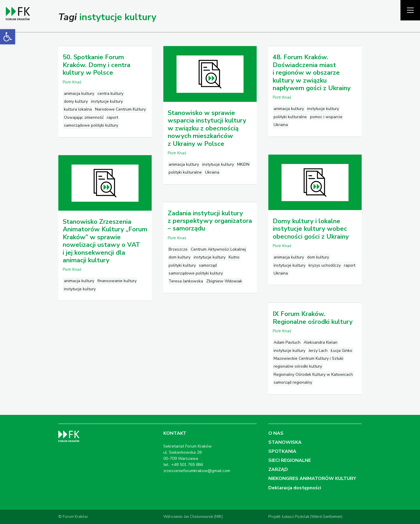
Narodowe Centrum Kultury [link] (120, 109)
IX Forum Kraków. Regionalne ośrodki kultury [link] (313, 318)
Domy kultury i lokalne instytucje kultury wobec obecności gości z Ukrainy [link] (311, 229)
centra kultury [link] (110, 94)
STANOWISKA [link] (285, 442)
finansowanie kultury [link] (117, 281)
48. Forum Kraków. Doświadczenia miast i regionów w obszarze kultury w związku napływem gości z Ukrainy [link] (312, 73)
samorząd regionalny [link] (293, 382)
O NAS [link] (276, 433)
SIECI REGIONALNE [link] (290, 460)
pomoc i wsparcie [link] (326, 117)
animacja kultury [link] (79, 94)
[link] (8, 37)
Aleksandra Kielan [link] (321, 342)
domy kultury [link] (76, 101)
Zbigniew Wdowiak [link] (224, 281)
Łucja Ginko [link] (342, 351)
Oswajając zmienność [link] (84, 117)
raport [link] (112, 117)
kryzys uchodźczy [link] (325, 265)
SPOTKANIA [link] (282, 451)
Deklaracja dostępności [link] (295, 488)
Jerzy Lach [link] (318, 351)
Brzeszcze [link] (178, 249)
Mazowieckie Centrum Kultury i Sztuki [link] (308, 358)
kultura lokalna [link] (78, 109)
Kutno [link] (234, 257)
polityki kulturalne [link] (185, 172)
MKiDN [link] (243, 164)
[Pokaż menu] (410, 10)
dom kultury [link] (318, 257)
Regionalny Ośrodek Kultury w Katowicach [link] (313, 374)
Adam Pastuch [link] (287, 342)
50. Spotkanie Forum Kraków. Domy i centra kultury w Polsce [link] (97, 65)
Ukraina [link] (212, 172)
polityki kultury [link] (182, 265)
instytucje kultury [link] (107, 101)
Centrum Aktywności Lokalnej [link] (218, 249)
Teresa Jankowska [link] (186, 281)
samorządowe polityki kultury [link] (91, 125)
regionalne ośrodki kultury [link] (298, 366)
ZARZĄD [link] (278, 469)
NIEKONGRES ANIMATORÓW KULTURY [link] (312, 478)
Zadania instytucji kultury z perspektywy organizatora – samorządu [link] (210, 221)
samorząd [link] (208, 265)
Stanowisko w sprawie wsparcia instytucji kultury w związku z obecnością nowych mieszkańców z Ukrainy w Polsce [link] (207, 128)
